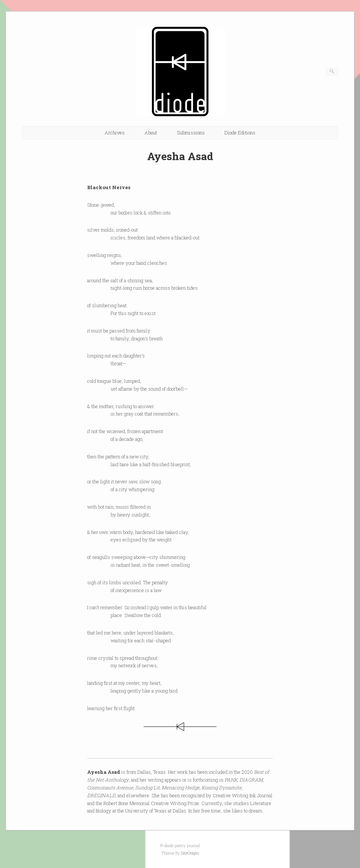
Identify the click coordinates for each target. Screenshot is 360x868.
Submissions (191, 133)
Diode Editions (240, 133)
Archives (115, 133)
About (151, 133)
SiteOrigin (190, 853)
